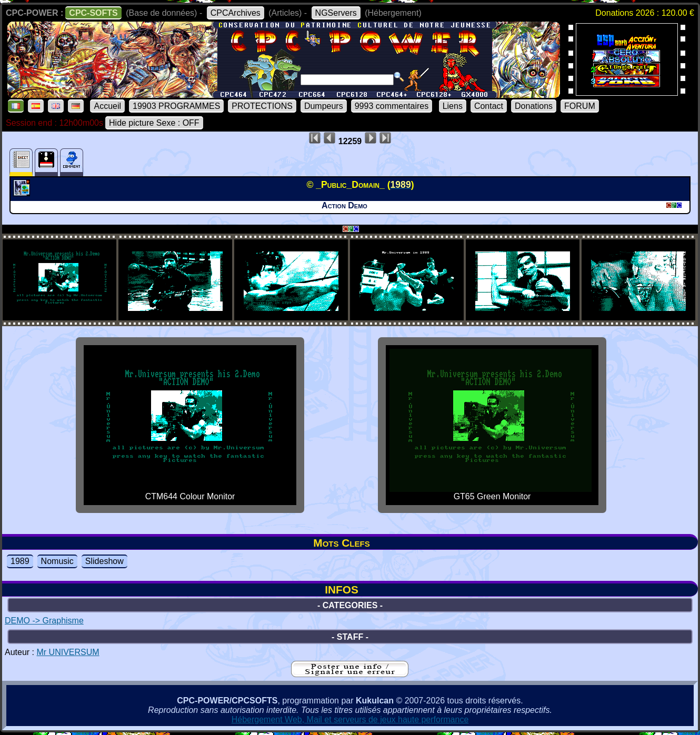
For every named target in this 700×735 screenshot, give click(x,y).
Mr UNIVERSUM (68, 652)
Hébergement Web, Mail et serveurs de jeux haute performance (350, 719)
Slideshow (104, 561)
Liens (453, 106)
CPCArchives (236, 13)
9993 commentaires (392, 106)
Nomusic (57, 561)
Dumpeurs (324, 106)
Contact (489, 106)
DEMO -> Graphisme (44, 621)
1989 (20, 561)
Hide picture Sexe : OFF (154, 123)
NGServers (336, 13)
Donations (534, 106)
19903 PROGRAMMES (176, 106)
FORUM (580, 106)
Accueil (107, 106)
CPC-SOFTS (93, 13)
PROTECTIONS (262, 106)
